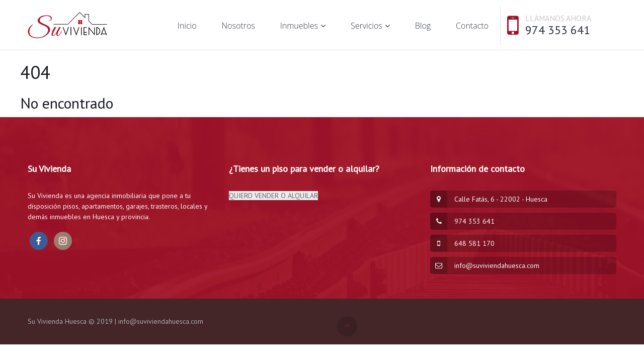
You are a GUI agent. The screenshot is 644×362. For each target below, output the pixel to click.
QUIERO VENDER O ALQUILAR (273, 196)
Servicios (367, 26)
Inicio (187, 26)
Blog (423, 26)
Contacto (472, 26)
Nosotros (238, 26)
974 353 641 (558, 30)
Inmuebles (299, 26)
